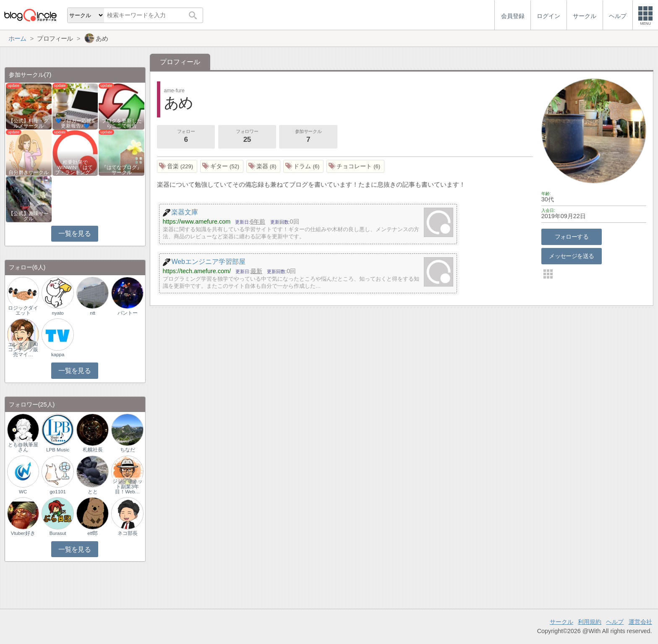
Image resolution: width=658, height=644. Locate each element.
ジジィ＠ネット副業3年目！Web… (128, 486)
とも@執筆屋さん (23, 447)
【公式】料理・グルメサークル (29, 123)
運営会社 (640, 622)
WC (23, 492)
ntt (93, 313)
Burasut (58, 533)
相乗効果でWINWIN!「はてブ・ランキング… (75, 167)
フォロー (186, 137)
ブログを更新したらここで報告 (122, 123)
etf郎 (93, 533)
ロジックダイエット (23, 310)
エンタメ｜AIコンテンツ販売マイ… (23, 349)
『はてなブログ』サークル (122, 170)
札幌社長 (93, 450)
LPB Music (58, 450)
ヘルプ (615, 622)
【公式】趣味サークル (29, 216)
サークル (561, 622)
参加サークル (308, 137)
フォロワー (247, 137)
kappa (58, 355)
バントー (128, 313)
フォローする (572, 237)
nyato (58, 313)
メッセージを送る (571, 256)
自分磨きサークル (29, 172)
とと (93, 492)
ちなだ (128, 450)
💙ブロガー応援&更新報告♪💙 (75, 123)
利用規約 (590, 622)
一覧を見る (74, 233)
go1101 (57, 492)
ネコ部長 (128, 533)
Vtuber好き (23, 533)
